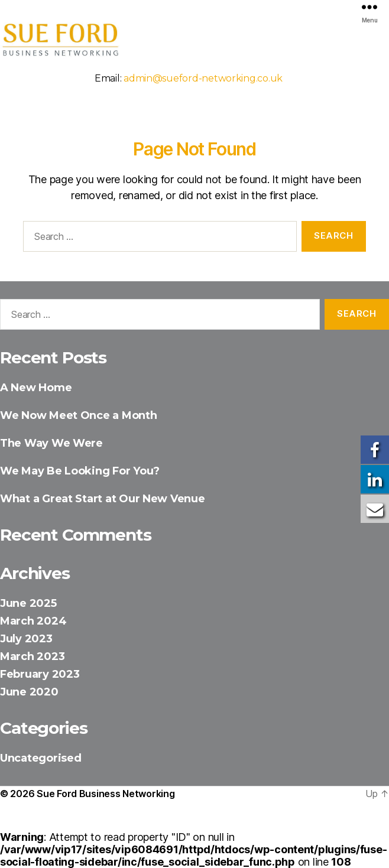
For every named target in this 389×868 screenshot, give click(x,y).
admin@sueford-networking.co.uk (203, 78)
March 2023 (32, 656)
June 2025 (28, 603)
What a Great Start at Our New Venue (103, 499)
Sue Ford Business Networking (106, 794)
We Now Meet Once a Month (79, 415)
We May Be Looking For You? (80, 471)
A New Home (36, 388)
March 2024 (33, 621)
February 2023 (40, 674)
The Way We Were (51, 443)
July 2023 (26, 639)
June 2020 (29, 692)
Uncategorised (41, 758)
